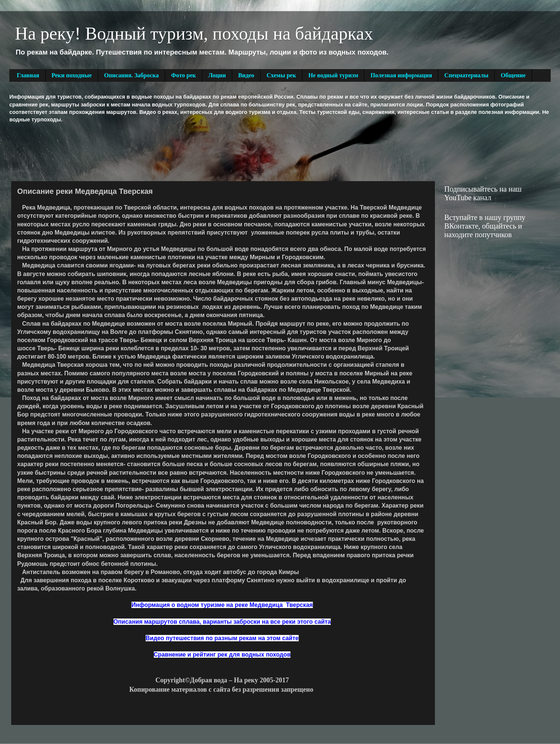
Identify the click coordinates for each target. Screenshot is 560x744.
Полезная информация (401, 75)
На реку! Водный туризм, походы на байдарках (194, 33)
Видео (246, 75)
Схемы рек (281, 75)
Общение (513, 75)
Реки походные (72, 75)
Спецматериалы (466, 75)
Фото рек (183, 75)
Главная (28, 75)
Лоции (217, 75)
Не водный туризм (333, 75)
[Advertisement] (145, 151)
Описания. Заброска (132, 75)
